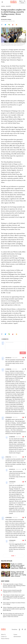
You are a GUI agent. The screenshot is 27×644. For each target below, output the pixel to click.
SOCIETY (8, 6)
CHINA (3, 6)
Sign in (21, 1)
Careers (15, 634)
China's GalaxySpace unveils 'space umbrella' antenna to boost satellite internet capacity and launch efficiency (14, 609)
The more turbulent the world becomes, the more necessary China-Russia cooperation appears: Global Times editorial (13, 615)
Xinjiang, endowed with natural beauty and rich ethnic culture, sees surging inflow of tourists (18, 574)
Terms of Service (5, 639)
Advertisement (17, 637)
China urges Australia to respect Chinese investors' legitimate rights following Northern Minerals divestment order (14, 586)
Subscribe (22, 3)
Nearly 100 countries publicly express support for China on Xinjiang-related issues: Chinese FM (18, 566)
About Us (3, 634)
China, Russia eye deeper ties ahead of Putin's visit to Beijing (14, 603)
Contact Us (4, 637)
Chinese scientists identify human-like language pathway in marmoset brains (12, 591)
